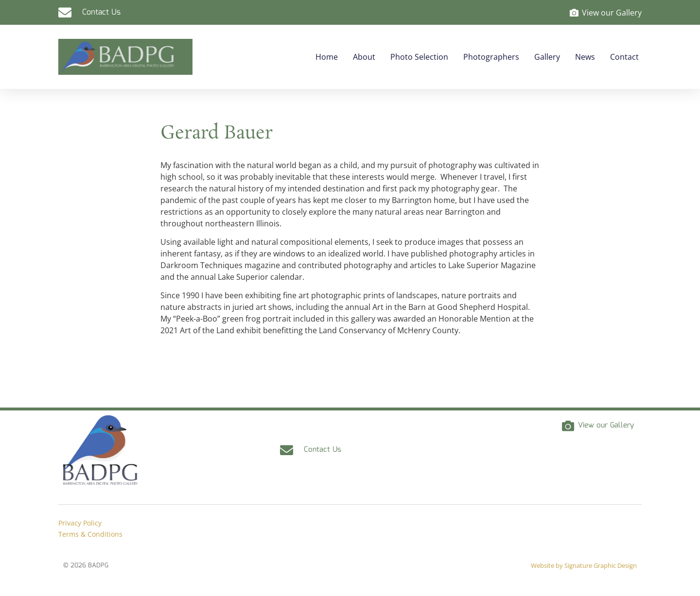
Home (327, 57)
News (585, 57)
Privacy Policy (80, 523)
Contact (624, 57)
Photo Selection (419, 57)
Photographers (491, 57)
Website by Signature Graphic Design (584, 565)
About (364, 57)
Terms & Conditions (90, 534)
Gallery (547, 57)
